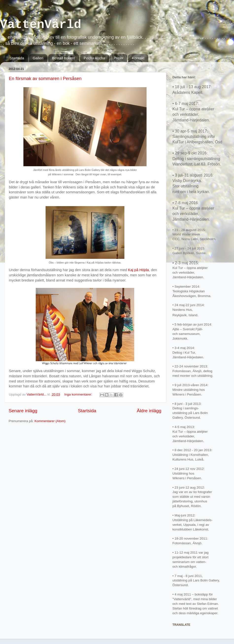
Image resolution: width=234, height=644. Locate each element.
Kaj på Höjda (139, 270)
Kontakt (138, 58)
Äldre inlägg (149, 411)
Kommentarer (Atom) (50, 421)
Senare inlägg (23, 411)
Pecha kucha (94, 58)
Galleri (38, 58)
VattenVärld (41, 25)
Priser (118, 58)
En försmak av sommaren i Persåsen (45, 79)
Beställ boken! (64, 58)
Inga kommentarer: (79, 394)
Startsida (17, 58)
